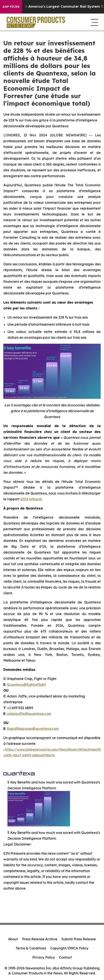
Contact (65, 957)
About (13, 939)
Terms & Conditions (31, 948)
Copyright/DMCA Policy (69, 948)
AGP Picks (11, 7)
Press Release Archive (40, 939)
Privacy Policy (44, 957)
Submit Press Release (79, 939)
